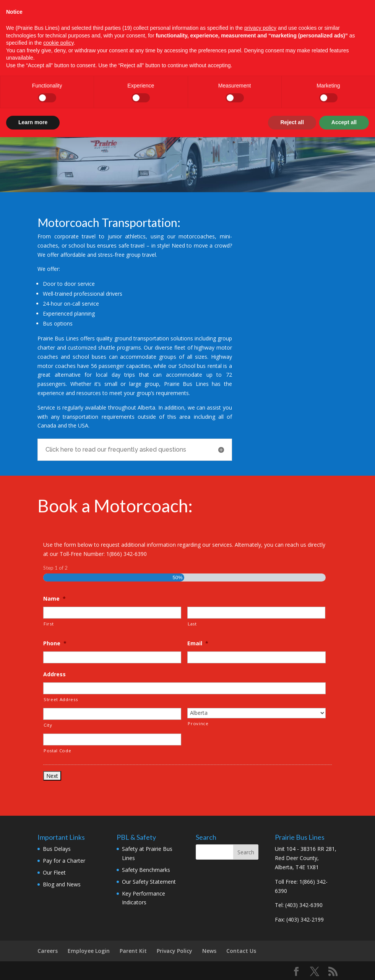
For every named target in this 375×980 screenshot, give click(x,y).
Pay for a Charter (64, 861)
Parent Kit (133, 951)
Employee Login (89, 951)
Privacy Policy (175, 951)
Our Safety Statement (149, 882)
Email (198, 643)
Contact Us (241, 951)
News (209, 951)
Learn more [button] (33, 122)
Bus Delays (57, 849)
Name (54, 599)
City (48, 725)
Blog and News (62, 884)
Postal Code (57, 751)
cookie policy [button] (58, 43)
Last (192, 624)
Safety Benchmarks (146, 870)
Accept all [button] (344, 122)
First (49, 624)
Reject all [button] (292, 122)
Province (198, 723)
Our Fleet (54, 872)
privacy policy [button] (260, 28)
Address (54, 674)
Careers (48, 951)
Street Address (61, 699)
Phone (55, 643)
